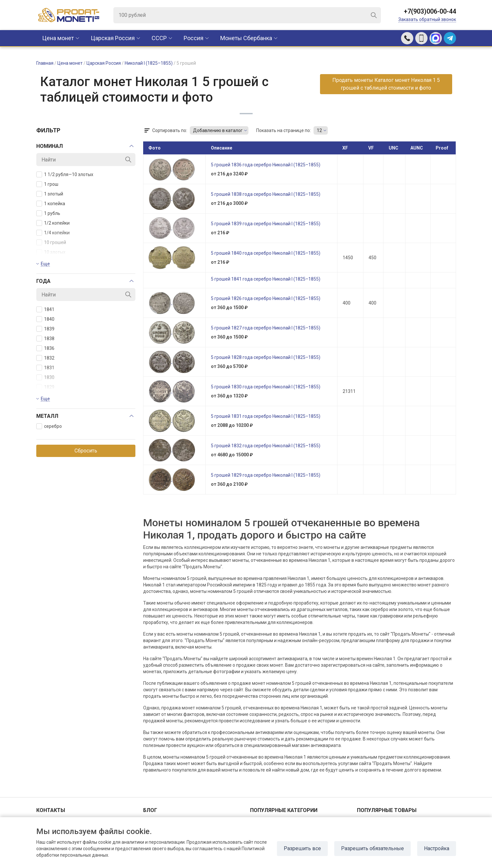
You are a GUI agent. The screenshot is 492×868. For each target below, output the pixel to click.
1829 (45, 387)
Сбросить (86, 451)
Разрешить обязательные (372, 848)
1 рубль (48, 213)
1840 (45, 319)
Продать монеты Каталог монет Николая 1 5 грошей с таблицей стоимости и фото (386, 84)
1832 (45, 358)
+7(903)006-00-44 (430, 11)
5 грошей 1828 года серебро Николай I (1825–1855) (266, 357)
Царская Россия (113, 38)
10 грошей (51, 242)
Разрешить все (302, 848)
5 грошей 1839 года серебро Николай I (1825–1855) (266, 224)
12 (319, 130)
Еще (45, 264)
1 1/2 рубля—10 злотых (65, 174)
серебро (49, 426)
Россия (194, 38)
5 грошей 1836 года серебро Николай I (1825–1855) (266, 165)
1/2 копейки (53, 223)
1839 (45, 329)
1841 (45, 309)
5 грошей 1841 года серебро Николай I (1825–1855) (266, 279)
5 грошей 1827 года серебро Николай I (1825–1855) (266, 328)
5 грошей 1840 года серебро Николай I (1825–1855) (266, 253)
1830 (45, 377)
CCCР (159, 38)
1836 (45, 348)
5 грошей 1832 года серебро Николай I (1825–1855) (266, 446)
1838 (45, 339)
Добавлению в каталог (218, 130)
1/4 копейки (53, 233)
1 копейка (51, 204)
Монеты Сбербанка (246, 38)
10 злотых (51, 252)
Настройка (437, 848)
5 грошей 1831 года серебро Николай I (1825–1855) (266, 416)
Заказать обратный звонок (427, 19)
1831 (45, 368)
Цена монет (58, 38)
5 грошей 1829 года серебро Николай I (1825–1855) (266, 475)
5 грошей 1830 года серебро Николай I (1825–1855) (266, 387)
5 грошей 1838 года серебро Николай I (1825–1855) (266, 194)
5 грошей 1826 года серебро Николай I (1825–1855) (266, 298)
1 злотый (50, 194)
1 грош (47, 184)
